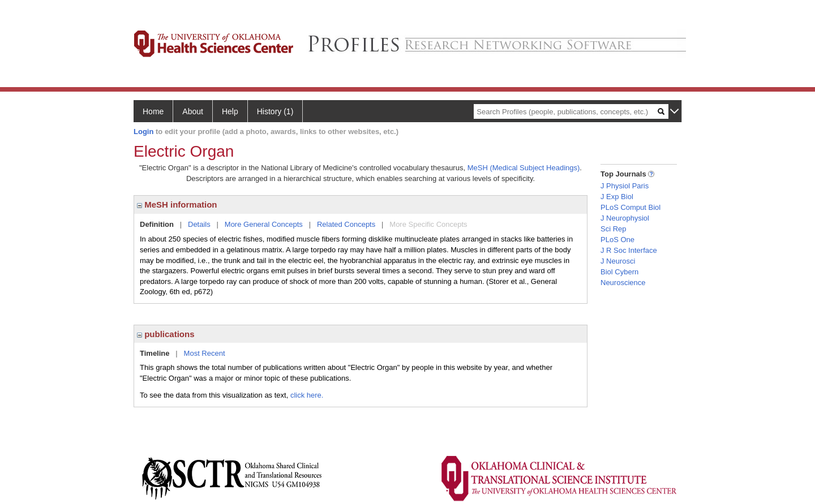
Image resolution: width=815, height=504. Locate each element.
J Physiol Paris (625, 186)
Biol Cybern (619, 272)
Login (143, 132)
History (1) (275, 111)
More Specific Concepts (428, 224)
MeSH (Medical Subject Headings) (524, 168)
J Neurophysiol (625, 218)
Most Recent (205, 353)
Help (230, 111)
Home (153, 111)
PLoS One (617, 240)
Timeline (155, 353)
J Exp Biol (617, 197)
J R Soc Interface (629, 250)
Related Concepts (346, 224)
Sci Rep (614, 229)
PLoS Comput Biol (630, 207)
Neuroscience (623, 283)
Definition (157, 224)
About (193, 111)
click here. (307, 395)
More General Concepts (264, 224)
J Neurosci (618, 261)
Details (199, 224)
